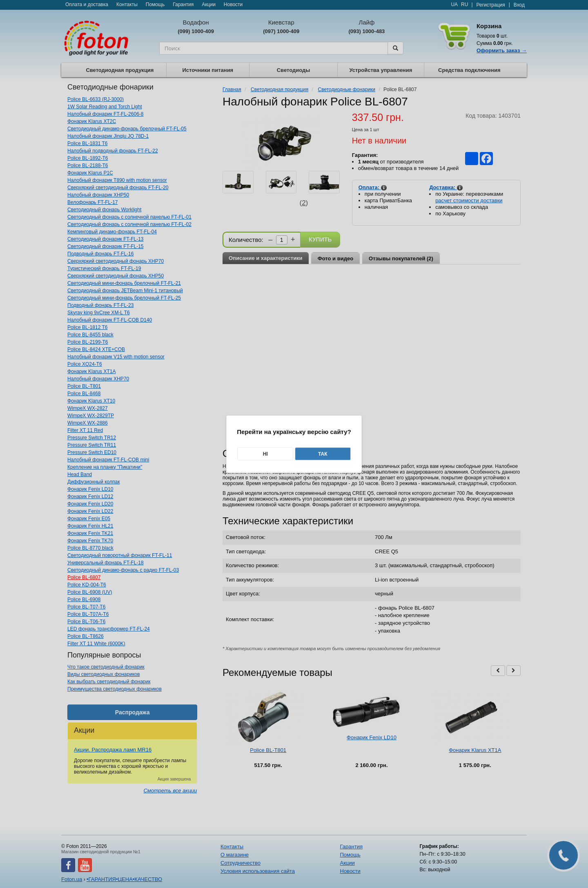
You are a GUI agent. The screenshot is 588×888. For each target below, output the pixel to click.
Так (323, 454)
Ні (265, 454)
